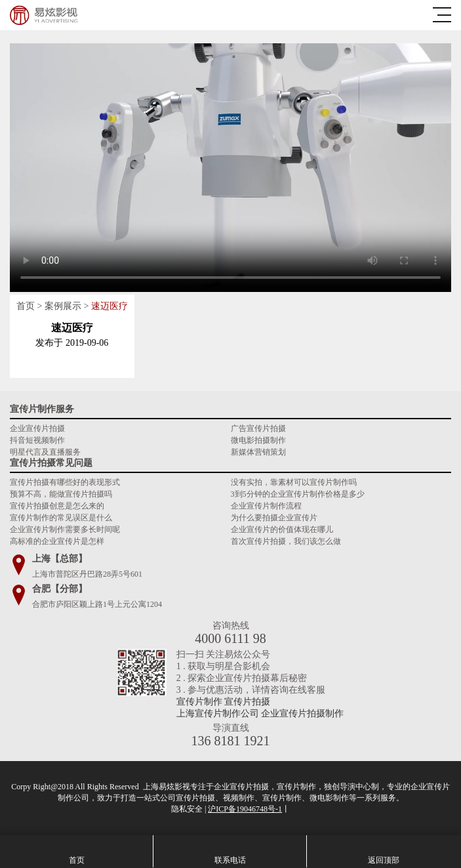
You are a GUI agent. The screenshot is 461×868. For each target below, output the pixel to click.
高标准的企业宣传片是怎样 (57, 541)
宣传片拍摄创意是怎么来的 (57, 506)
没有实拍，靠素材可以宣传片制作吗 (294, 482)
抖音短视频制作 (37, 440)
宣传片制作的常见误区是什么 (61, 518)
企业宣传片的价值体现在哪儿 (282, 529)
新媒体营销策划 (258, 452)
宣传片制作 (199, 702)
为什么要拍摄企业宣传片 (274, 518)
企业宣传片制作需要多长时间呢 (65, 529)
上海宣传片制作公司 (218, 713)
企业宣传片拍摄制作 (302, 713)
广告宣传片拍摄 (258, 428)
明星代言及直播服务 (45, 452)
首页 (26, 306)
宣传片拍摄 (247, 702)
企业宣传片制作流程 (266, 506)
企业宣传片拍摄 (37, 428)
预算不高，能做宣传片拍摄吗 (61, 494)
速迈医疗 (110, 306)
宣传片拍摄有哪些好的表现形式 (65, 482)
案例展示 (63, 306)
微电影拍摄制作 (258, 440)
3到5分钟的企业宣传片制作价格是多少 (298, 494)
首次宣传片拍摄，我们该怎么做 (286, 541)
